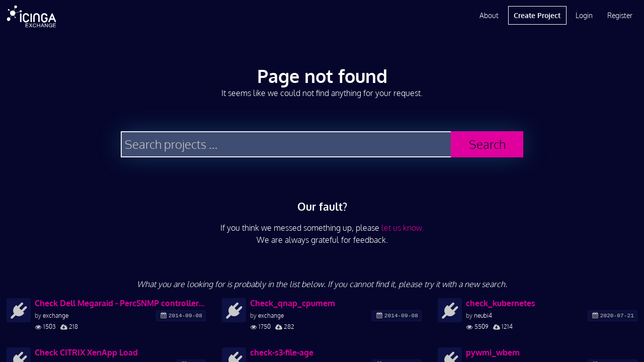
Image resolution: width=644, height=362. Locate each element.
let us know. (403, 228)
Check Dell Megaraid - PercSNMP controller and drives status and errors (120, 303)
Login (584, 15)
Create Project (537, 15)
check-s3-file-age (282, 352)
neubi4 (483, 315)
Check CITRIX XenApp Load (86, 352)
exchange (56, 315)
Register (620, 15)
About (489, 15)
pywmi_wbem (493, 352)
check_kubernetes (501, 303)
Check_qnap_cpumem (293, 303)
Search (487, 144)
